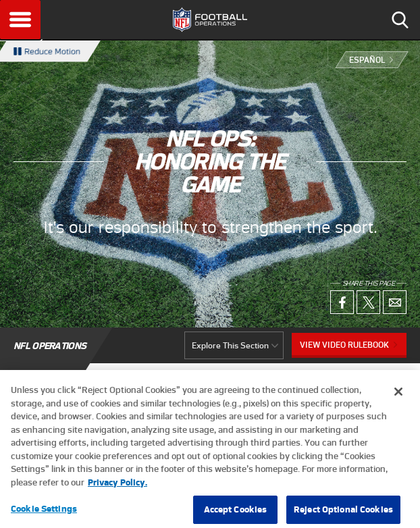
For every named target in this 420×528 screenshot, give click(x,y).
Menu (20, 20)
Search (400, 20)
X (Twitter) (368, 302)
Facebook (342, 302)
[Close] (398, 398)
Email (395, 302)
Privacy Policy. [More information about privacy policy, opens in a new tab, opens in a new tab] (117, 488)
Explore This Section (230, 345)
